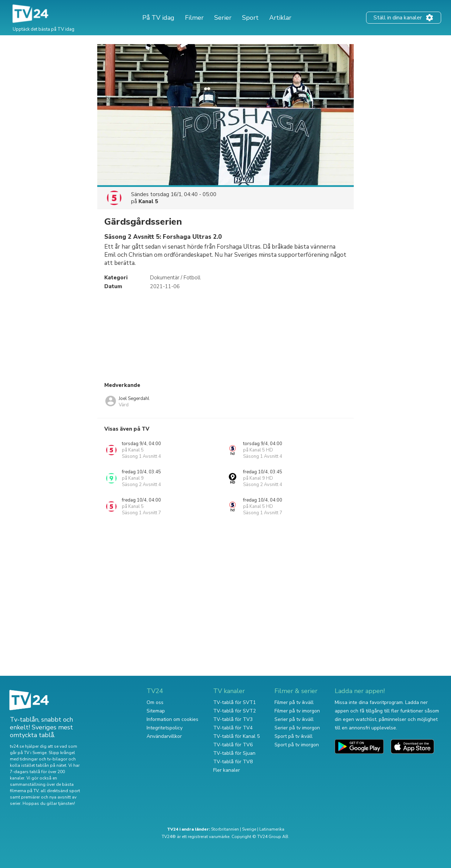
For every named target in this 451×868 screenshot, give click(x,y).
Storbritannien (225, 829)
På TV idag (158, 18)
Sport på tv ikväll (294, 736)
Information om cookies (172, 719)
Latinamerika (272, 829)
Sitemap (156, 711)
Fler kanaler (227, 770)
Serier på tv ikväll (294, 719)
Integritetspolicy (165, 728)
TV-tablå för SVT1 (234, 702)
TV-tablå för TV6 (233, 745)
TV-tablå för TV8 (233, 762)
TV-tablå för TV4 (233, 728)
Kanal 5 (148, 201)
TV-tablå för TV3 (233, 719)
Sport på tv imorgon (297, 745)
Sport (250, 18)
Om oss (155, 702)
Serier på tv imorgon (297, 728)
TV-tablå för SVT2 (234, 711)
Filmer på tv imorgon (297, 711)
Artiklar (280, 18)
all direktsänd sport (60, 791)
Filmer (194, 18)
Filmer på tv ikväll (294, 702)
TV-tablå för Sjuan (234, 753)
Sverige (249, 829)
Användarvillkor (164, 736)
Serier (223, 18)
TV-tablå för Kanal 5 (236, 736)
